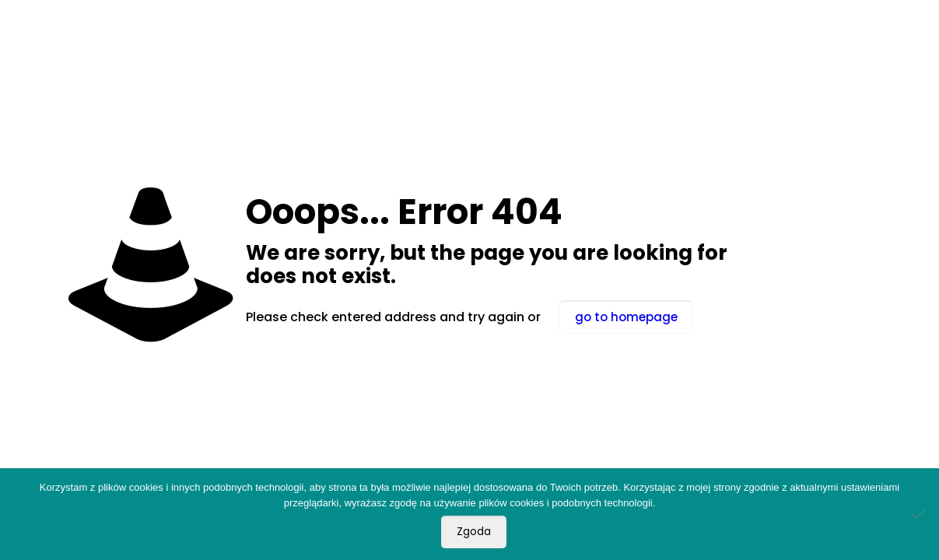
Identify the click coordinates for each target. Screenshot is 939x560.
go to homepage (626, 317)
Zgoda (474, 532)
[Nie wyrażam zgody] (920, 514)
